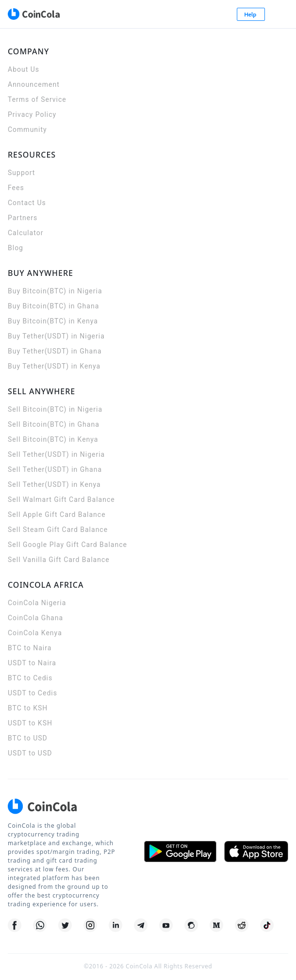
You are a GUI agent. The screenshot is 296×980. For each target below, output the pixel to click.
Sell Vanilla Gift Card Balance (59, 560)
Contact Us (27, 203)
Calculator (25, 233)
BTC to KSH (28, 708)
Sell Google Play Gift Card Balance (67, 545)
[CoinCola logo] (33, 14)
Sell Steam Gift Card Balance (58, 530)
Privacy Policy (32, 114)
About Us (24, 69)
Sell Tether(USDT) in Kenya (54, 484)
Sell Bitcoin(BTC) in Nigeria (55, 409)
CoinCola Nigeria (37, 603)
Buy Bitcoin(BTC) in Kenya (53, 321)
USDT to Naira (32, 663)
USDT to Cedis (33, 693)
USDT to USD (30, 753)
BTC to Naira (30, 648)
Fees (16, 188)
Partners (23, 218)
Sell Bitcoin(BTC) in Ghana (54, 424)
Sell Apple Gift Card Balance (57, 514)
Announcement (34, 84)
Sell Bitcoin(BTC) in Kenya (53, 439)
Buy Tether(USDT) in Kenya (54, 366)
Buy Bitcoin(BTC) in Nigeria (55, 291)
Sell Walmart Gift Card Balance (61, 499)
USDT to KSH (30, 723)
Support (21, 173)
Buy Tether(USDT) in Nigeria (56, 336)
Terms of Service (37, 99)
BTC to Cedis (30, 678)
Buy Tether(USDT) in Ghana (55, 351)
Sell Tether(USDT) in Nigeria (56, 454)
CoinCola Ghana (35, 618)
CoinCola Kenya (35, 633)
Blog (16, 248)
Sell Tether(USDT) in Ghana (55, 469)
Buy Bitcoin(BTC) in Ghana (53, 306)
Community (27, 129)
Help (251, 14)
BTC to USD (28, 738)
